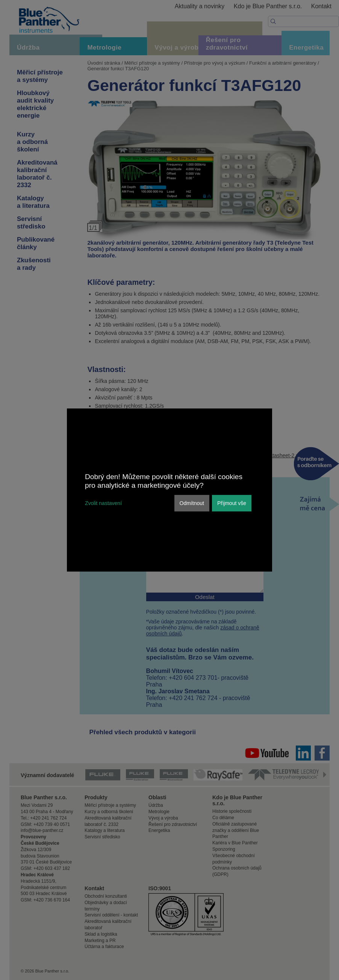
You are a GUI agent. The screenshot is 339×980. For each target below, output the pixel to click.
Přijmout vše (232, 503)
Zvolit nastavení (103, 503)
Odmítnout (192, 503)
